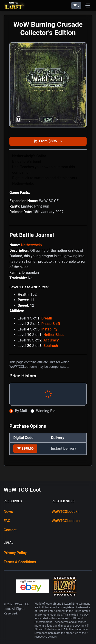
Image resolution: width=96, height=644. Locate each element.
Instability (49, 329)
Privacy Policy (15, 553)
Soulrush (51, 346)
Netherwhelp (31, 245)
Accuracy (51, 340)
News (8, 512)
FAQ (7, 521)
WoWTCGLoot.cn (66, 521)
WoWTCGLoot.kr (65, 512)
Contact (10, 530)
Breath (47, 318)
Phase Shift (51, 324)
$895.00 (25, 449)
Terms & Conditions (20, 562)
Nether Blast (54, 335)
